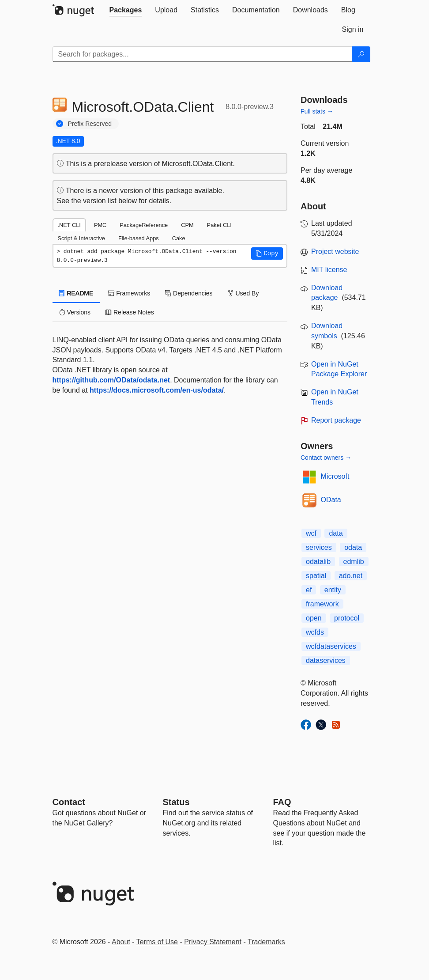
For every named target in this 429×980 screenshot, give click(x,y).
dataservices (326, 660)
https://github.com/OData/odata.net (111, 380)
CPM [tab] (187, 225)
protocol (347, 618)
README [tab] (76, 293)
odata (353, 547)
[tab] (126, 10)
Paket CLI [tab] (219, 225)
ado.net (351, 576)
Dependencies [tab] (189, 293)
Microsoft (335, 476)
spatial (316, 576)
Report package (336, 420)
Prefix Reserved (90, 124)
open (314, 618)
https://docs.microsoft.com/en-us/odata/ (157, 390)
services (319, 547)
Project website (335, 252)
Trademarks (266, 942)
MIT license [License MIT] (329, 270)
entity (333, 590)
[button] (267, 254)
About (121, 942)
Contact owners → (326, 458)
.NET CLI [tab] (69, 225)
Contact (69, 802)
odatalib (318, 562)
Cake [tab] (179, 238)
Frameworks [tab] (129, 293)
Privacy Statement (213, 942)
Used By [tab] (243, 293)
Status (176, 802)
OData (331, 500)
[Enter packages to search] (202, 54)
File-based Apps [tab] (139, 238)
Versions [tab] (75, 312)
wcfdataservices (331, 646)
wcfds (315, 632)
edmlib (354, 562)
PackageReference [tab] (144, 225)
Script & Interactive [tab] (81, 238)
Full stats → (317, 111)
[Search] (361, 54)
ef (309, 590)
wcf (311, 533)
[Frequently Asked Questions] (282, 802)
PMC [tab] (100, 225)
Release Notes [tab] (130, 312)
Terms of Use (157, 942)
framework (322, 604)
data (336, 533)
